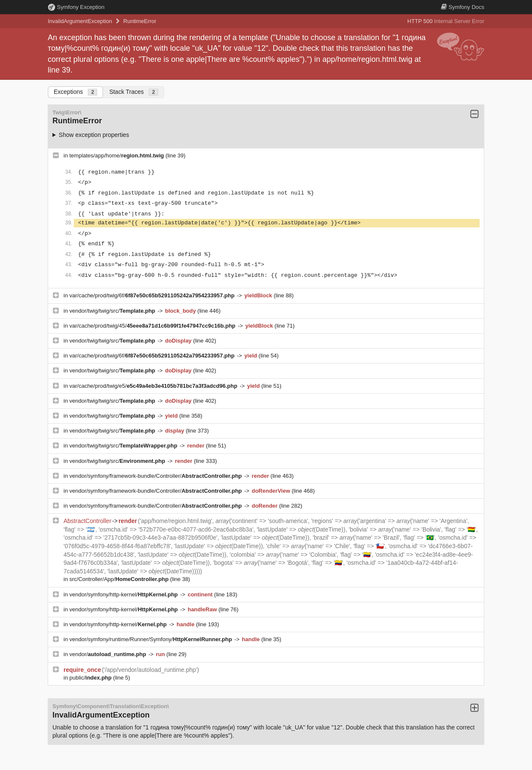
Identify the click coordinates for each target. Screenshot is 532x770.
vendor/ (109, 654)
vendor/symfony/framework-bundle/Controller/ (156, 476)
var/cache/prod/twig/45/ (153, 326)
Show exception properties (94, 135)
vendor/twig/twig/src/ (113, 311)
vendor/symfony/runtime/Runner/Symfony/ (152, 639)
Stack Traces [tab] (134, 92)
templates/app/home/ (117, 155)
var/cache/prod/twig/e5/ (154, 386)
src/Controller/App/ (120, 579)
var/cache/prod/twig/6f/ (153, 295)
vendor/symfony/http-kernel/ (124, 594)
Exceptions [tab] (75, 92)
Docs (463, 7)
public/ (91, 678)
